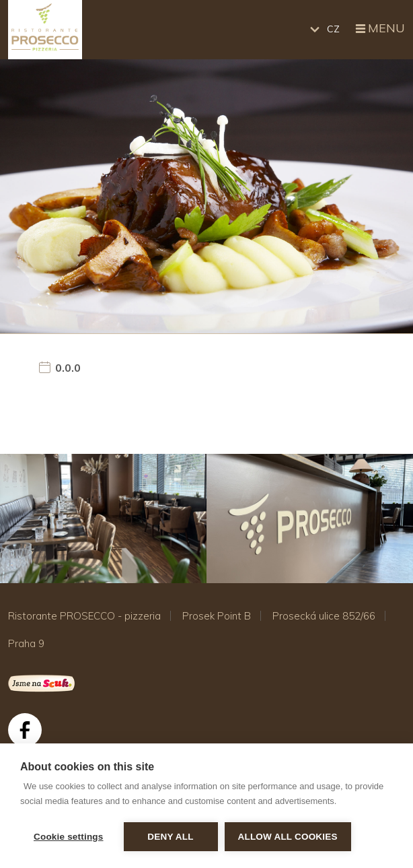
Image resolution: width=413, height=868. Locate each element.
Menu (379, 29)
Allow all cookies (288, 837)
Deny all (170, 837)
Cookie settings (69, 837)
